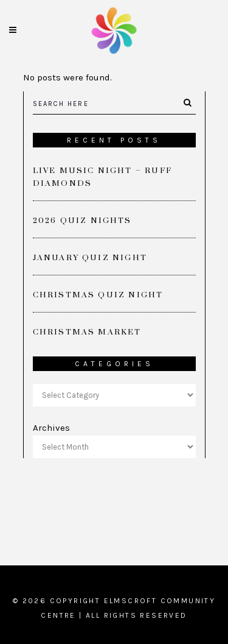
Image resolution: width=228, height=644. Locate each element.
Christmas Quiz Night (98, 295)
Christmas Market (87, 332)
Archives (51, 428)
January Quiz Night (90, 258)
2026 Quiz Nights (82, 221)
